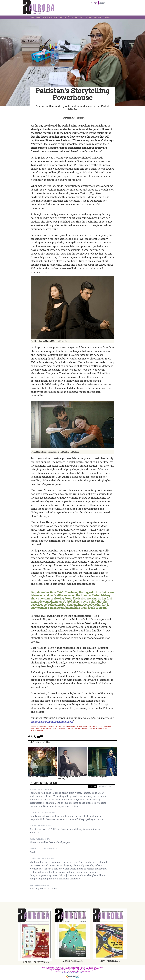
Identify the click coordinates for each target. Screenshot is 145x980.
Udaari (55, 729)
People (98, 17)
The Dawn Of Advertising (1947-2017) (50, 17)
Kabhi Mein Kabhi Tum (66, 729)
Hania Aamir (35, 729)
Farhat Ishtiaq (46, 729)
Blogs (107, 17)
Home (74, 17)
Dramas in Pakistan (54, 726)
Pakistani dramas (69, 726)
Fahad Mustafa (82, 726)
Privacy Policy (79, 972)
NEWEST (103, 786)
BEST (112, 786)
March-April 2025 (72, 961)
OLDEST (92, 786)
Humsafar (107, 726)
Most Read (86, 17)
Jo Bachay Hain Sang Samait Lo (99, 729)
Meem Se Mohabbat (37, 731)
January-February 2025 (35, 962)
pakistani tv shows (95, 726)
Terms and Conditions (68, 972)
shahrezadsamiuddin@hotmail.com (52, 722)
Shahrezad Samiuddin (38, 726)
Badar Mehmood (81, 729)
